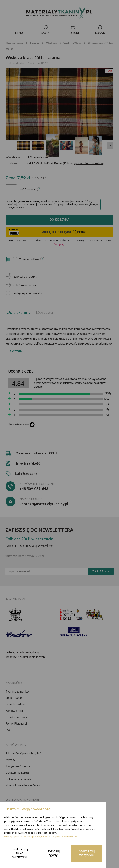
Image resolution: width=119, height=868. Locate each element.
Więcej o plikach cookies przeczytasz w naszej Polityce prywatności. (42, 837)
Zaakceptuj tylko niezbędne (20, 853)
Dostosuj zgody (53, 853)
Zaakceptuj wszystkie (87, 853)
